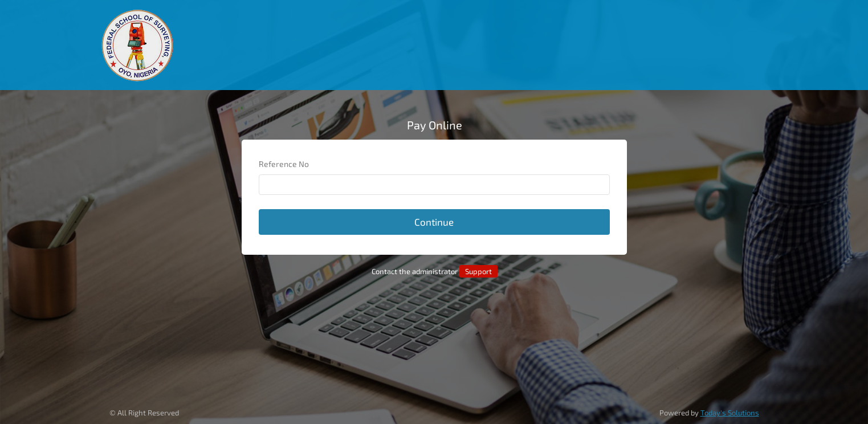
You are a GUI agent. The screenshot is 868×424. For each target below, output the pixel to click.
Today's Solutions (730, 413)
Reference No (284, 164)
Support (478, 271)
